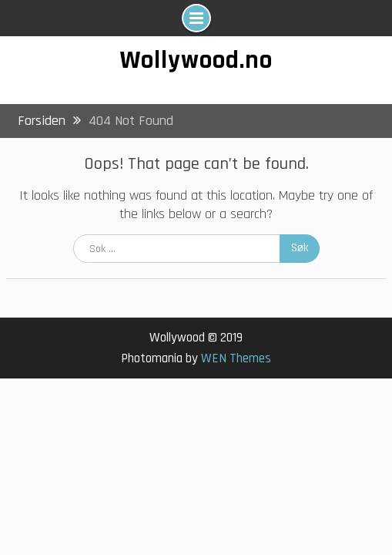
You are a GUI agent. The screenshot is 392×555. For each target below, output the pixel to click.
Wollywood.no (196, 60)
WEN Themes (236, 358)
